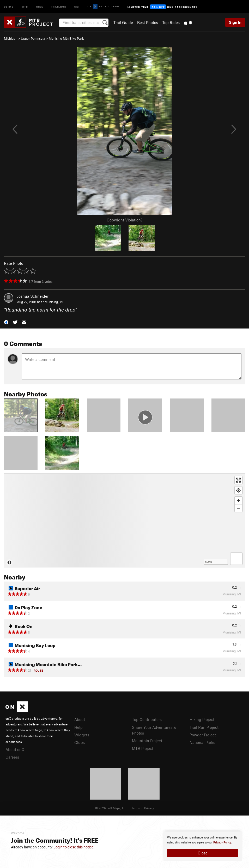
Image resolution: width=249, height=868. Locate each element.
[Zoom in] (238, 500)
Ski (77, 6)
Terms (136, 808)
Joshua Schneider (33, 296)
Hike (40, 6)
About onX (15, 749)
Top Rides (171, 22)
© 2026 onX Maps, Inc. (111, 808)
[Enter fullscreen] (238, 480)
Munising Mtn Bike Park (66, 38)
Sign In (235, 22)
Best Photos (148, 22)
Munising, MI (54, 302)
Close (203, 853)
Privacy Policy (222, 843)
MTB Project (143, 748)
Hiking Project (202, 719)
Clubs (80, 742)
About (80, 719)
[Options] (236, 559)
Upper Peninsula (33, 38)
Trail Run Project (204, 727)
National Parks (202, 742)
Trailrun (59, 6)
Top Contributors (147, 719)
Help (78, 727)
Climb (9, 6)
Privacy (149, 808)
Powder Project (203, 735)
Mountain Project (147, 741)
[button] (6, 322)
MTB (25, 6)
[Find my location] (238, 490)
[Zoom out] (238, 508)
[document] (203, 846)
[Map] (124, 520)
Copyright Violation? (124, 220)
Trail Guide (123, 22)
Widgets (82, 735)
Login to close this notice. (74, 847)
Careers (12, 757)
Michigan (11, 38)
